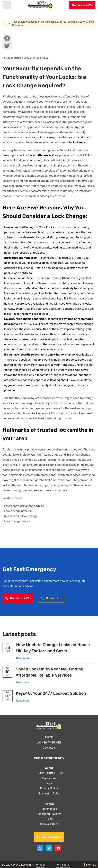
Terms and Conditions (70, 865)
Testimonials (49, 809)
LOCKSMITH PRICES (49, 743)
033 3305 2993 (82, 5)
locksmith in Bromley (48, 334)
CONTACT (49, 748)
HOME (49, 737)
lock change (53, 142)
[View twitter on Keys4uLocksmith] (7, 46)
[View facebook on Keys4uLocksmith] (7, 38)
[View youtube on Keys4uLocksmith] (58, 848)
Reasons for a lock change (21, 516)
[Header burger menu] (7, 5)
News (46, 58)
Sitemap (91, 865)
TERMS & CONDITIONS (49, 773)
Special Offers (49, 824)
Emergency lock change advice (24, 506)
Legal (49, 783)
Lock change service (17, 521)
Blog (49, 819)
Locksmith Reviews (49, 814)
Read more (23, 658)
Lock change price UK (18, 511)
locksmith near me (41, 155)
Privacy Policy (49, 788)
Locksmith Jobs (49, 794)
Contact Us (51, 598)
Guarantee (49, 778)
